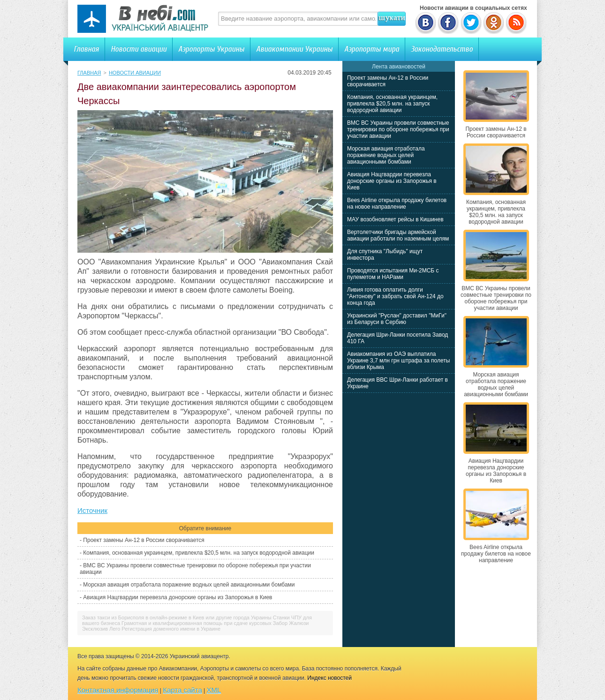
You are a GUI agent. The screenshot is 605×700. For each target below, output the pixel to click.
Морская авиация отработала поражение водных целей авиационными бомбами (189, 585)
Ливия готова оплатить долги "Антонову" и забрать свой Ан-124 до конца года (395, 296)
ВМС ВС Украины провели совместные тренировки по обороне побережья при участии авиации (398, 129)
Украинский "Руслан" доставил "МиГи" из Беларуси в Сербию (397, 319)
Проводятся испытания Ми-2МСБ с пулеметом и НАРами (393, 274)
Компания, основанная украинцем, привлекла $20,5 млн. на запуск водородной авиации (199, 553)
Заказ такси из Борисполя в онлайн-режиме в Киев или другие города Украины (177, 617)
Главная (86, 49)
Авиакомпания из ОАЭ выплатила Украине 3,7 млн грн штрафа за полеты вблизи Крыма (398, 361)
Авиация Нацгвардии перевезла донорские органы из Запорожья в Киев (178, 597)
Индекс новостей (329, 678)
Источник (92, 510)
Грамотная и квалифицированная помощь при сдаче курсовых (197, 623)
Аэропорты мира (372, 49)
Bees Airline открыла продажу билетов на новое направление (397, 203)
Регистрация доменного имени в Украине (171, 629)
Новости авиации (139, 49)
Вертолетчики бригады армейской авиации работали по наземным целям (398, 235)
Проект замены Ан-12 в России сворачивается (144, 540)
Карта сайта (182, 690)
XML (214, 690)
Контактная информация (118, 690)
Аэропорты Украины (211, 49)
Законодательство (442, 49)
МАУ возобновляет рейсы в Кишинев (395, 219)
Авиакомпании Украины (294, 49)
